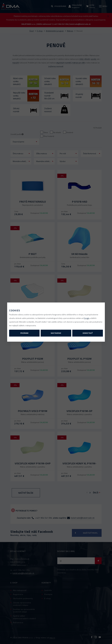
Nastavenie (56, 333)
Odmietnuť (88, 333)
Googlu (87, 318)
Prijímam (24, 333)
